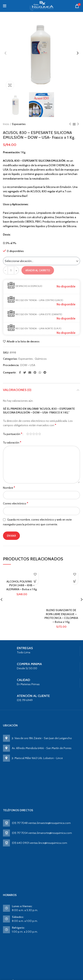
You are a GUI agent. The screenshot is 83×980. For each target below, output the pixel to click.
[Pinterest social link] (35, 372)
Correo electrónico (16, 503)
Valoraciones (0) (17, 390)
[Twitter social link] (25, 372)
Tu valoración (12, 442)
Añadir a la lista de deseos (23, 341)
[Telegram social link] (45, 372)
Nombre (9, 488)
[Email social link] (30, 372)
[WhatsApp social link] (40, 372)
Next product (78, 124)
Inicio (6, 124)
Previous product (70, 124)
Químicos (41, 359)
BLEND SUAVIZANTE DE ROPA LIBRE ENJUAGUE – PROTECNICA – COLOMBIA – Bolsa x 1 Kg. (61, 616)
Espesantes (19, 124)
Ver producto (35, 581)
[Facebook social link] (20, 372)
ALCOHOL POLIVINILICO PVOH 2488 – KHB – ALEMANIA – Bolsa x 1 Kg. (22, 585)
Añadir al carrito (38, 270)
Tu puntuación (13, 434)
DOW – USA (28, 365)
